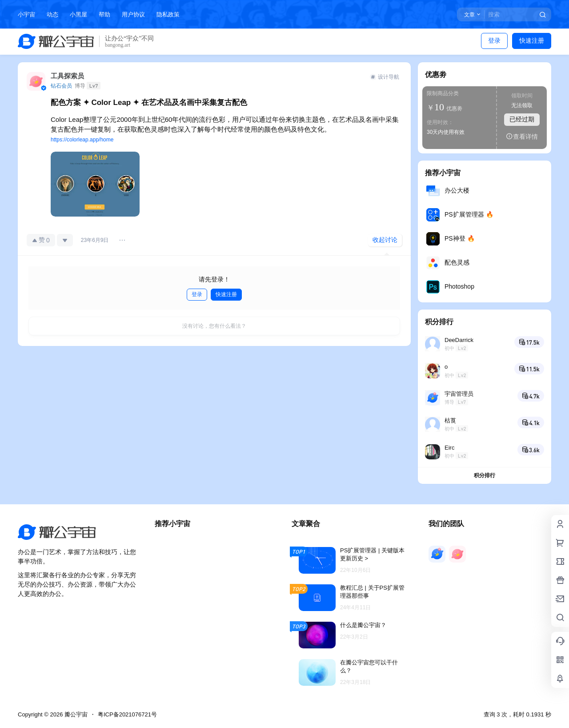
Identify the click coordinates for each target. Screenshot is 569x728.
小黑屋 (78, 14)
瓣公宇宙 (75, 714)
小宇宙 (26, 14)
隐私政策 (168, 14)
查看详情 (522, 136)
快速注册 (532, 40)
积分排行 (485, 475)
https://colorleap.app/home (82, 140)
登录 (494, 40)
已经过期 (522, 119)
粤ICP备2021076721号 (127, 714)
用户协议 (133, 14)
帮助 (104, 14)
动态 (52, 14)
